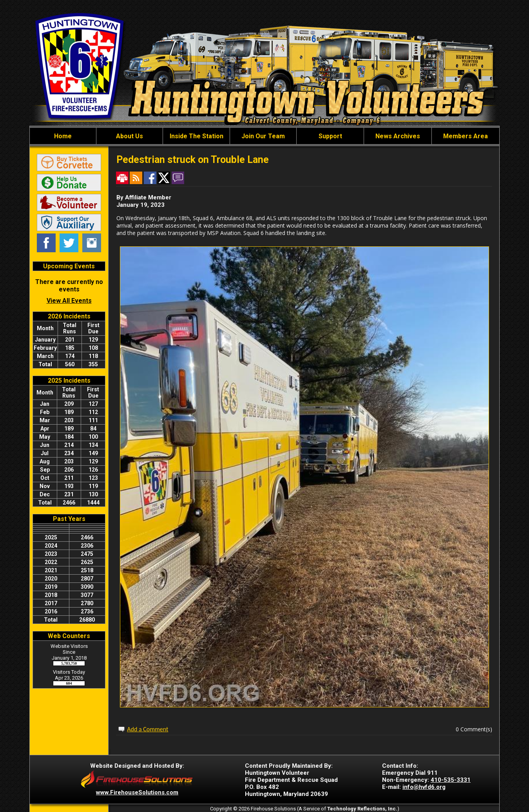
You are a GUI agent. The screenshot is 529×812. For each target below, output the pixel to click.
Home (63, 136)
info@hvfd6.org (424, 787)
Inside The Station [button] (197, 136)
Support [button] (330, 136)
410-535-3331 (451, 780)
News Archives (398, 136)
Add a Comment (148, 729)
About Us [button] (130, 136)
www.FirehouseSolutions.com (137, 792)
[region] (264, 136)
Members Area (466, 136)
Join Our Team (263, 136)
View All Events (69, 301)
